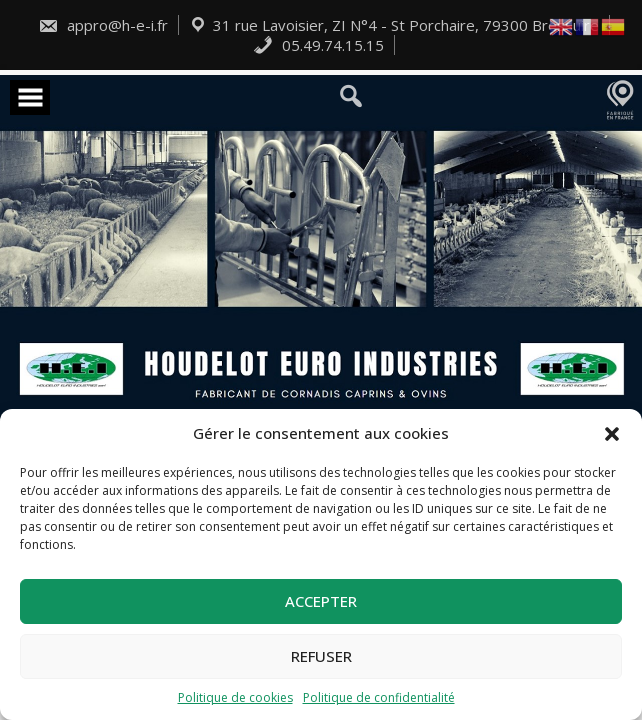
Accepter (321, 601)
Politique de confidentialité (379, 697)
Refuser (321, 656)
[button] (612, 434)
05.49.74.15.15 (318, 45)
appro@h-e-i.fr (103, 25)
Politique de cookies (235, 697)
